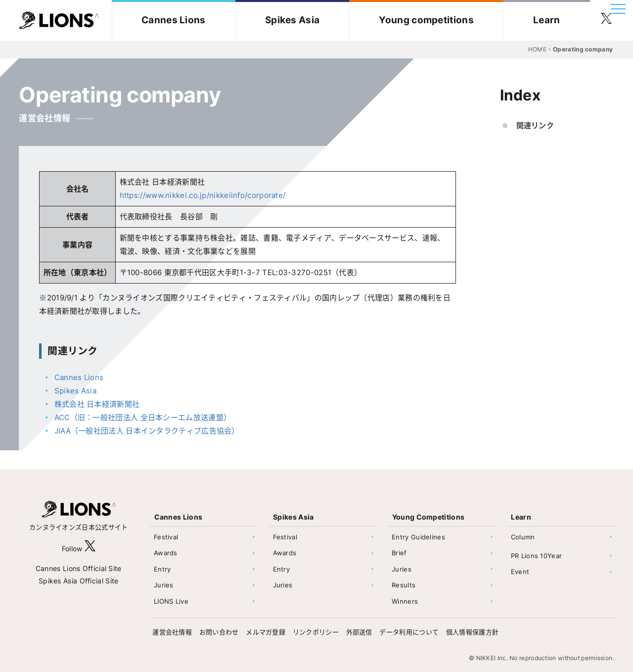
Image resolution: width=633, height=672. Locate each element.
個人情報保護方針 (472, 632)
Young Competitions (428, 517)
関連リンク (535, 125)
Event (520, 572)
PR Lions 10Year (537, 556)
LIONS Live (171, 601)
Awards (166, 553)
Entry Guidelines (418, 537)
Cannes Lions (174, 20)
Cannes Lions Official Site (79, 568)
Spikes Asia (292, 20)
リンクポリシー (316, 632)
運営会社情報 (172, 632)
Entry (162, 569)
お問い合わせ (219, 632)
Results (404, 585)
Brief (399, 553)
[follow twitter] (606, 20)
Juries (164, 585)
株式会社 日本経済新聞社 (97, 404)
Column (523, 537)
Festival (166, 537)
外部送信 (359, 632)
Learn (547, 20)
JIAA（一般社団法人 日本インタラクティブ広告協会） (147, 431)
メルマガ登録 (266, 632)
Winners (405, 601)
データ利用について (409, 632)
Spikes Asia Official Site (79, 581)
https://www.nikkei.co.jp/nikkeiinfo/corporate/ (203, 195)
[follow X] (90, 549)
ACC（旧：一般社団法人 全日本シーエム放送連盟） (143, 417)
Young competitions (426, 20)
